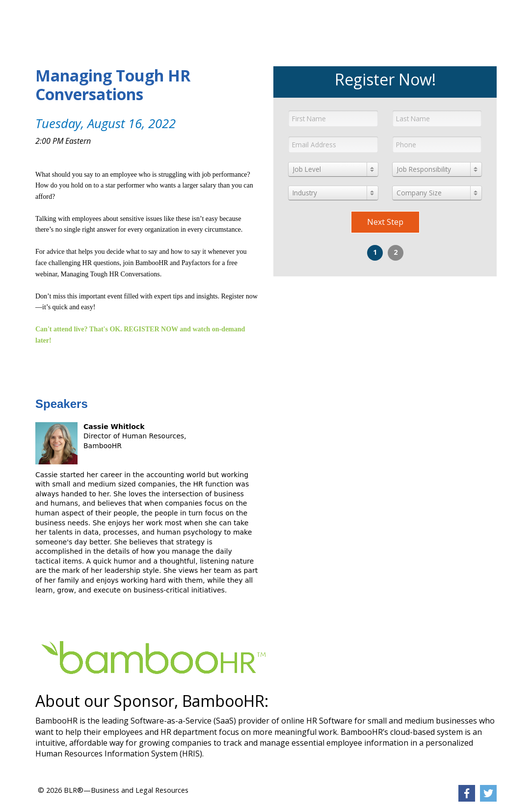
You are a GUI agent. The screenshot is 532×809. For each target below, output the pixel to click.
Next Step (385, 222)
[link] (103, 17)
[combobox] (333, 169)
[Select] (333, 169)
